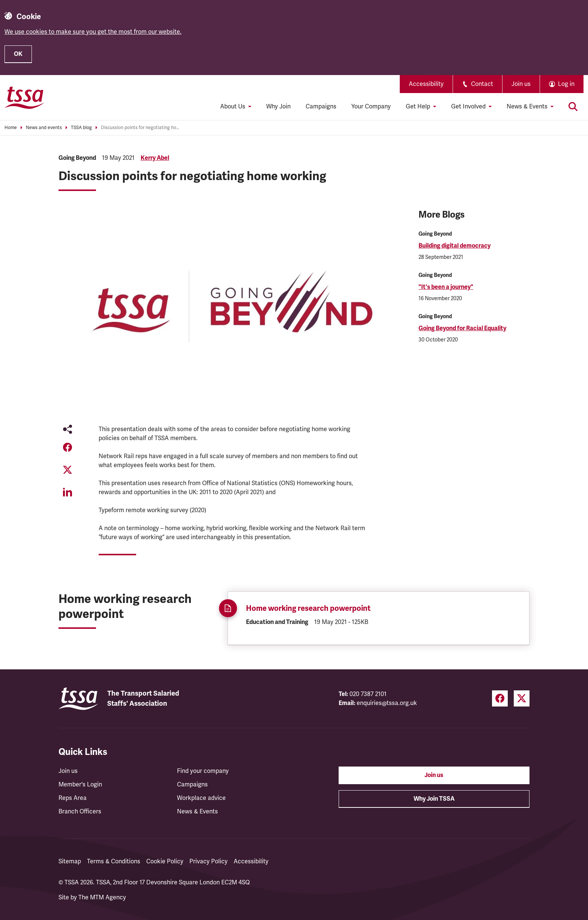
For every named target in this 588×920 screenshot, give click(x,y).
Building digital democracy (454, 246)
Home (11, 128)
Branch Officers (80, 812)
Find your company (203, 771)
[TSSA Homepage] (24, 98)
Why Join (278, 107)
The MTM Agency (102, 897)
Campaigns (321, 107)
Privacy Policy (208, 861)
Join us (521, 84)
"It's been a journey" (446, 287)
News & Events (197, 812)
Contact (478, 84)
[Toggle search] (573, 107)
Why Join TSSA (434, 799)
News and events (44, 128)
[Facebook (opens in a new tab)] (500, 698)
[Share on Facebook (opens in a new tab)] (67, 447)
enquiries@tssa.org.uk (387, 703)
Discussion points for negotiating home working (140, 128)
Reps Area (73, 798)
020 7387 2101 (368, 694)
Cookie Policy (165, 861)
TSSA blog (81, 128)
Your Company (371, 107)
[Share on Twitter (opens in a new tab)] (67, 470)
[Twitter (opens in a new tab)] (522, 698)
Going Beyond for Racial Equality (462, 328)
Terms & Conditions (114, 861)
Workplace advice (201, 798)
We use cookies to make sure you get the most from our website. (93, 32)
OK (18, 54)
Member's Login (80, 785)
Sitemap (70, 861)
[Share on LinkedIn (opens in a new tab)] (67, 492)
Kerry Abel (155, 158)
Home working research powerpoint (308, 608)
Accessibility (426, 84)
